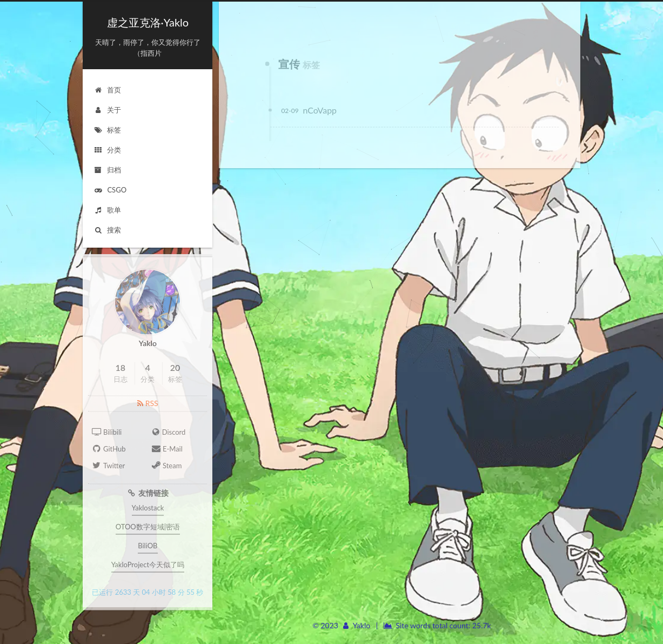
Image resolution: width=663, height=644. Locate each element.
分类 (107, 150)
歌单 (107, 210)
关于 (107, 110)
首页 (107, 90)
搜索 (107, 230)
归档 (107, 170)
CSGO (110, 190)
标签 (107, 130)
